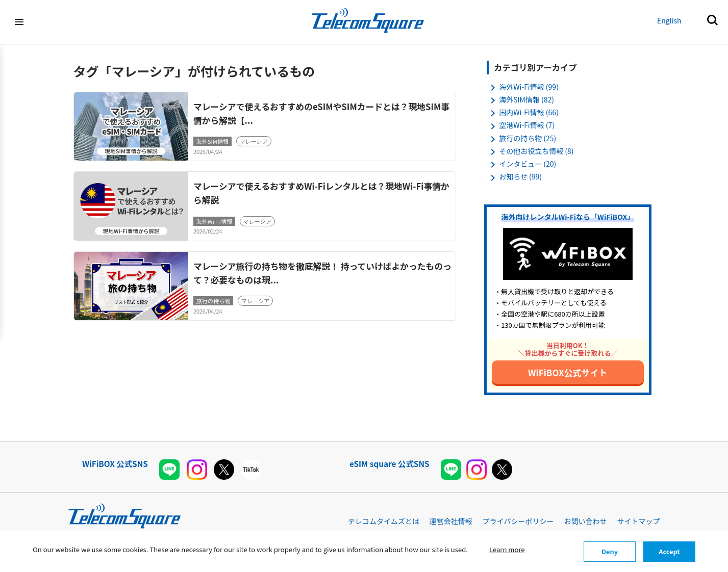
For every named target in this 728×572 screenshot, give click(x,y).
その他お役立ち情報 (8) (536, 151)
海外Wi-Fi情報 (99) (529, 87)
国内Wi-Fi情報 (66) (529, 112)
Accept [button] (669, 551)
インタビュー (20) (528, 164)
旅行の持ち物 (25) (528, 138)
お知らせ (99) (520, 176)
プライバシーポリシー (518, 521)
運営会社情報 (451, 521)
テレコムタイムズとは (384, 521)
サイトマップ (639, 521)
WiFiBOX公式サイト (568, 372)
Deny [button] (610, 551)
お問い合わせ (586, 521)
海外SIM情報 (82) (526, 99)
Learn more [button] (507, 549)
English (669, 20)
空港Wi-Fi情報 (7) (527, 125)
